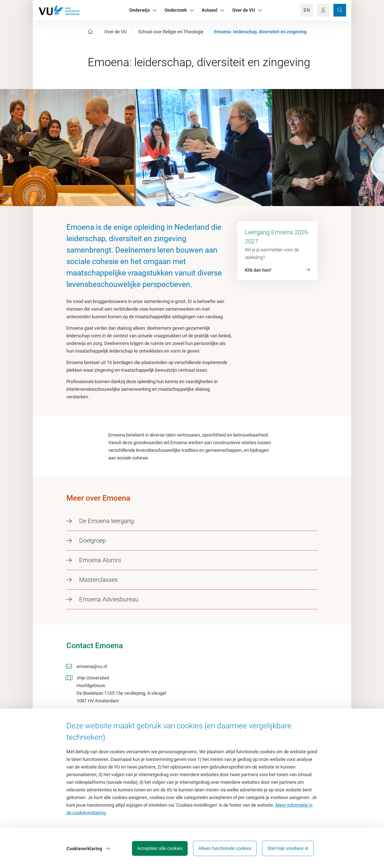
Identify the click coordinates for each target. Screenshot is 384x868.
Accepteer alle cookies (159, 849)
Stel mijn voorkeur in (288, 849)
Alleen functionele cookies (224, 849)
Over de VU (115, 32)
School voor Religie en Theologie (171, 32)
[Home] (90, 32)
